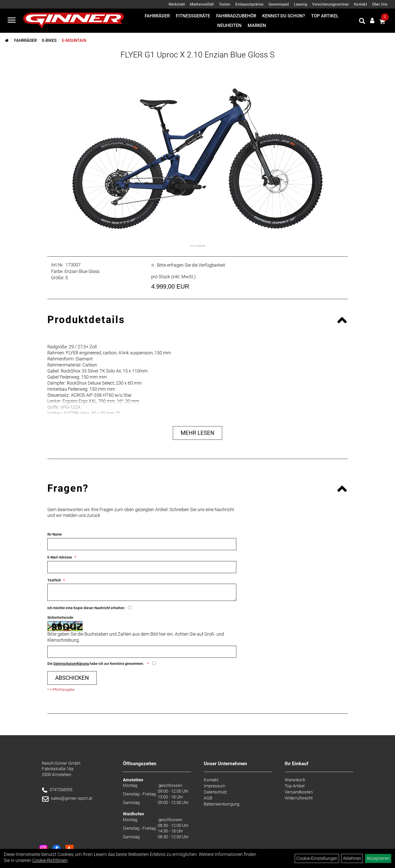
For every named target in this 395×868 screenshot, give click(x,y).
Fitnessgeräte (193, 16)
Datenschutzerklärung (71, 664)
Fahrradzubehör (236, 16)
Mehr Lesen (197, 433)
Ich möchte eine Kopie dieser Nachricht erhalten (86, 608)
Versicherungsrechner (331, 4)
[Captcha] (142, 652)
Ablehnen (352, 858)
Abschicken (72, 678)
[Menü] (12, 21)
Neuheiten (229, 25)
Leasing (301, 4)
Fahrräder (157, 16)
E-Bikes (49, 40)
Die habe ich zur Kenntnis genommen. (96, 664)
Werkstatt (177, 4)
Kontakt (360, 4)
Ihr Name (55, 534)
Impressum (215, 786)
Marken (257, 25)
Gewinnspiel (279, 4)
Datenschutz (215, 792)
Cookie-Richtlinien (50, 860)
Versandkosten (299, 792)
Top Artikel (325, 16)
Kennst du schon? (284, 16)
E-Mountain (74, 40)
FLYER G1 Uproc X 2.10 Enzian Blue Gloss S (197, 55)
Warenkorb (295, 780)
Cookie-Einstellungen (317, 858)
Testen (225, 4)
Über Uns (380, 4)
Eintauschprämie (249, 4)
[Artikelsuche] (362, 22)
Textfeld (54, 580)
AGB (208, 798)
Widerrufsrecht (299, 798)
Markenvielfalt (202, 4)
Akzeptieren (378, 858)
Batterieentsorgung (222, 804)
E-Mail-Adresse (60, 557)
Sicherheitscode (60, 617)
